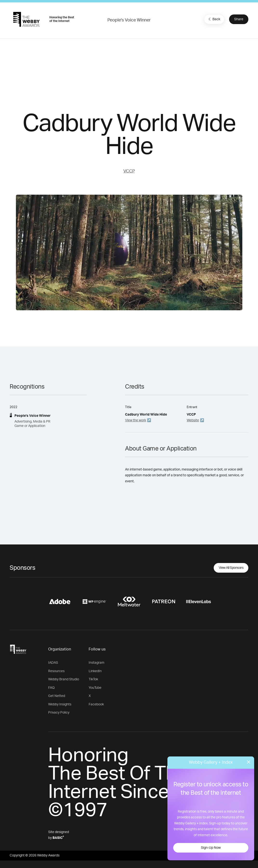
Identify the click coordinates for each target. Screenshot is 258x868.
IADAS (53, 663)
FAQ (51, 688)
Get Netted (57, 696)
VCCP (129, 171)
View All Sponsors (231, 568)
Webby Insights (60, 704)
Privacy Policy (59, 713)
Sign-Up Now (211, 848)
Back (214, 19)
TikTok (93, 679)
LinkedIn (95, 671)
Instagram (96, 663)
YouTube (95, 688)
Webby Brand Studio (64, 679)
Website (193, 420)
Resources (56, 671)
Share (239, 19)
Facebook (96, 704)
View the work (136, 420)
